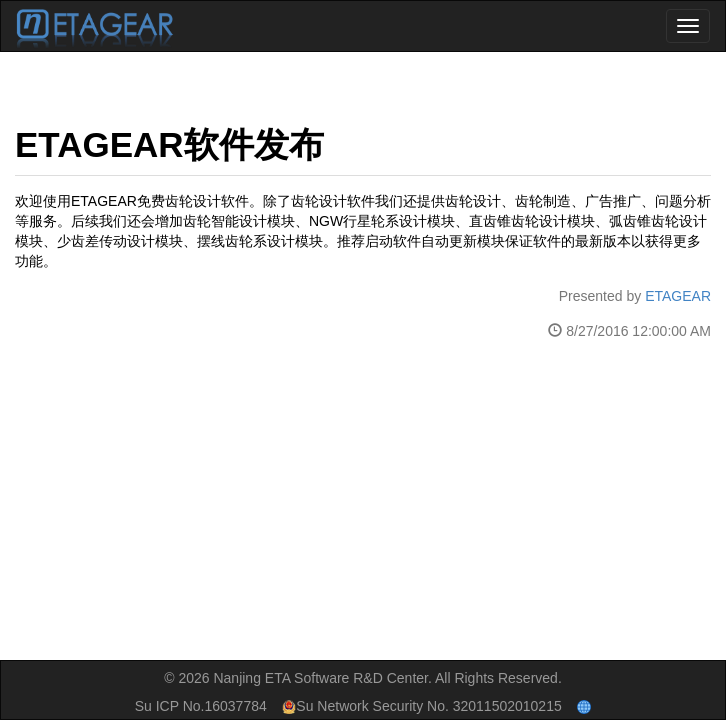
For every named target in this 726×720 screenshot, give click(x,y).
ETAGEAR (678, 296)
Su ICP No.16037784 (201, 706)
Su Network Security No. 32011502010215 (421, 706)
